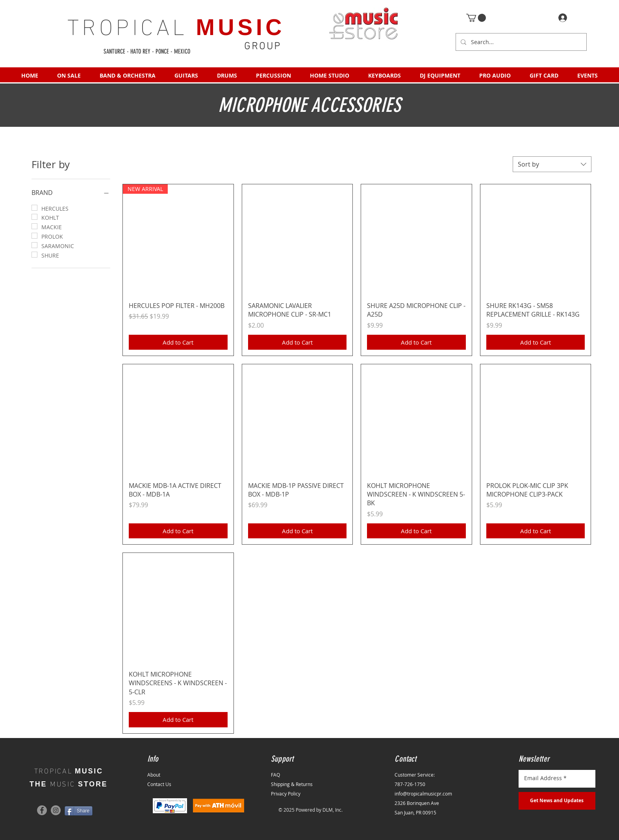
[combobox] (552, 164)
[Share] (79, 811)
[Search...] (520, 42)
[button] (476, 18)
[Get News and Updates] (557, 801)
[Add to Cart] (178, 342)
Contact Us (159, 784)
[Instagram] (56, 810)
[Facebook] (42, 810)
